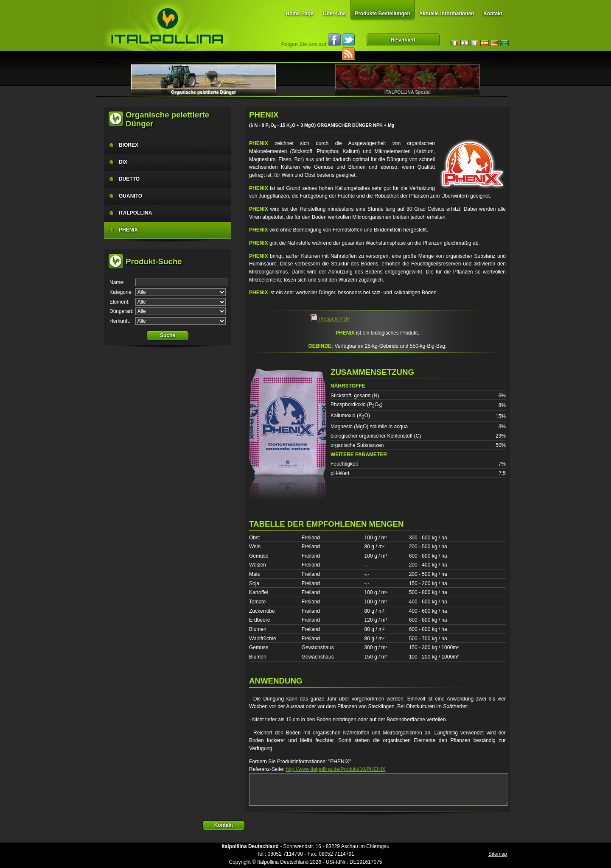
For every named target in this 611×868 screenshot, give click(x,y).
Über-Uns (334, 14)
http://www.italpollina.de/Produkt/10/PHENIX (336, 769)
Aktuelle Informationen (446, 14)
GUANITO (130, 196)
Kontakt (493, 14)
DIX (123, 162)
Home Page (299, 14)
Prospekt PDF (330, 319)
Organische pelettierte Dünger (203, 92)
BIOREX (129, 145)
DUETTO (129, 179)
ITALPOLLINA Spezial (408, 92)
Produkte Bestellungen (383, 14)
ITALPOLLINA (135, 213)
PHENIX (128, 230)
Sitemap (498, 854)
